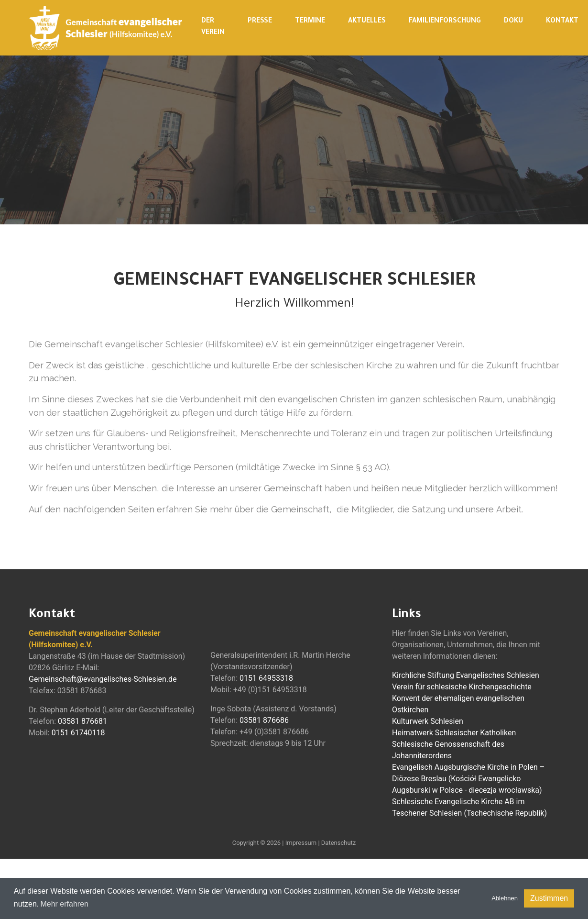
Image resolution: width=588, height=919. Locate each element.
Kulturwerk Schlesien (428, 721)
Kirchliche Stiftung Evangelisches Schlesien (466, 675)
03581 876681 (82, 721)
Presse (260, 22)
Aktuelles (367, 22)
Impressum (301, 843)
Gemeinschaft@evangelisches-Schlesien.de (103, 679)
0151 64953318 (266, 678)
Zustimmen (549, 898)
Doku (513, 22)
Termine (310, 22)
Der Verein (213, 27)
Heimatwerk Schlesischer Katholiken (454, 733)
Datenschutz (338, 843)
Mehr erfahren (64, 904)
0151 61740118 (78, 733)
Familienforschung (445, 22)
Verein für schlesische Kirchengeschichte (462, 687)
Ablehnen (505, 898)
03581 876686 (264, 720)
